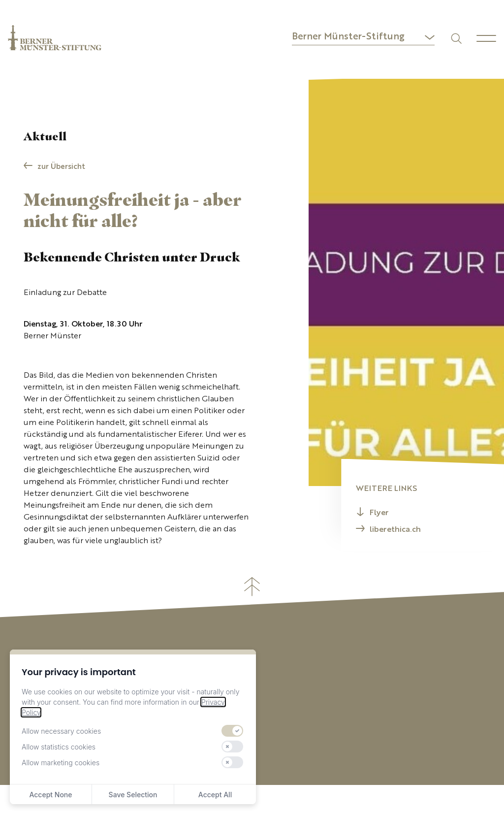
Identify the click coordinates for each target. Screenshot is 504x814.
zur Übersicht (61, 167)
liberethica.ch (395, 530)
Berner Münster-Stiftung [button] (348, 37)
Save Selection (133, 795)
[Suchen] (456, 38)
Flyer (379, 513)
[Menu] (486, 38)
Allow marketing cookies (61, 763)
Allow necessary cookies (61, 731)
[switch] (232, 731)
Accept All (215, 795)
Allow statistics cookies (59, 747)
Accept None (50, 795)
